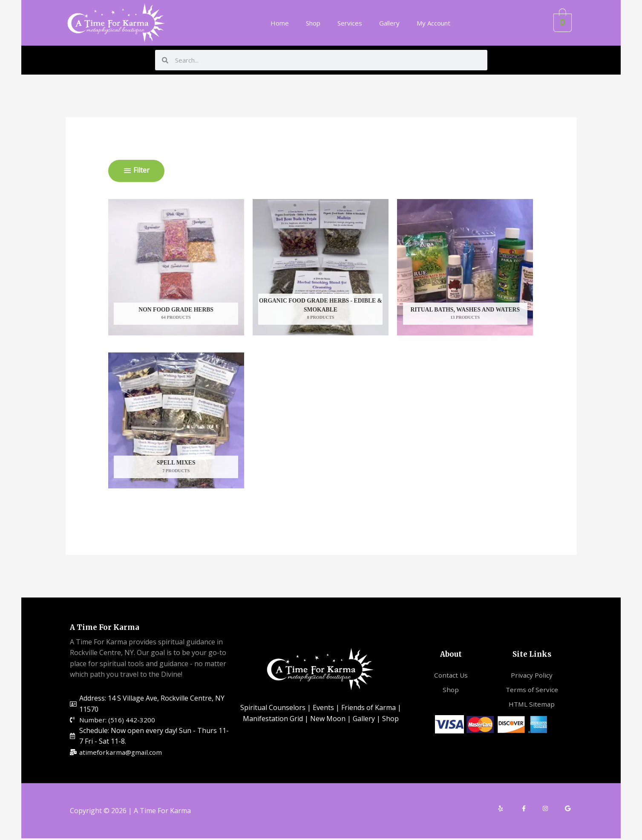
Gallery (389, 23)
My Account (433, 23)
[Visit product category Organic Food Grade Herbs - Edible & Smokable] (321, 267)
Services (350, 23)
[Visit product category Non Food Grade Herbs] (176, 267)
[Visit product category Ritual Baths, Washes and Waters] (465, 267)
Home (280, 23)
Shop (313, 23)
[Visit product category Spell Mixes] (176, 421)
